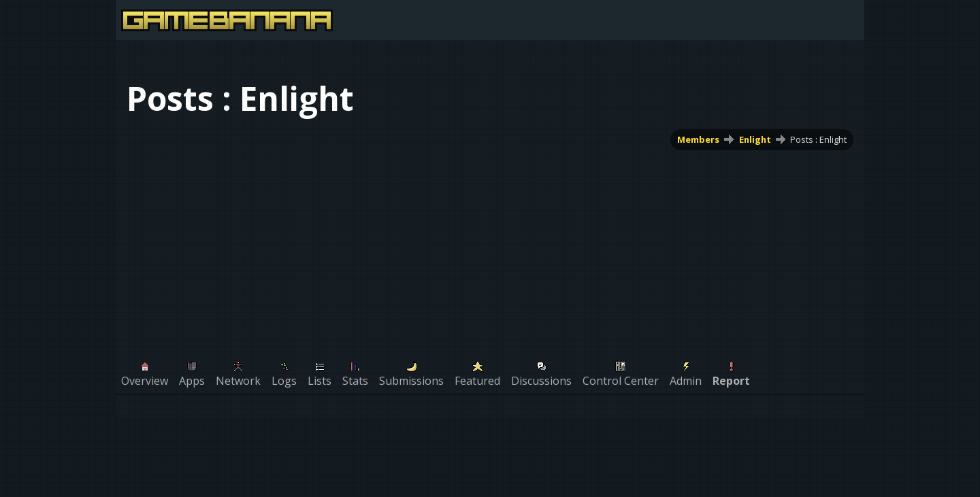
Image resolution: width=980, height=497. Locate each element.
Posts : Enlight (818, 139)
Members (698, 139)
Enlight (755, 139)
